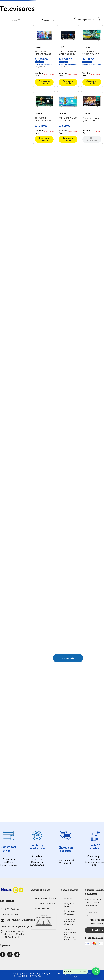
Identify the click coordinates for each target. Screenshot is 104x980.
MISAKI (7, 121)
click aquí (68, 860)
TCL (5, 118)
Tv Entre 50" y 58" (12, 81)
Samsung (8, 104)
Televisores (27, 41)
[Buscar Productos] (80, 16)
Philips (6, 114)
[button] (16, 73)
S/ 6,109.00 (26, 136)
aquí (95, 865)
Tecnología (12, 41)
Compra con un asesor (75, 971)
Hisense (7, 111)
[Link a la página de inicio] (2, 41)
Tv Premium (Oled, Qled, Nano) (15, 90)
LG (4, 108)
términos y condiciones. (37, 863)
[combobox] (67, 16)
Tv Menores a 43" (12, 85)
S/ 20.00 (16, 136)
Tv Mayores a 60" (12, 78)
